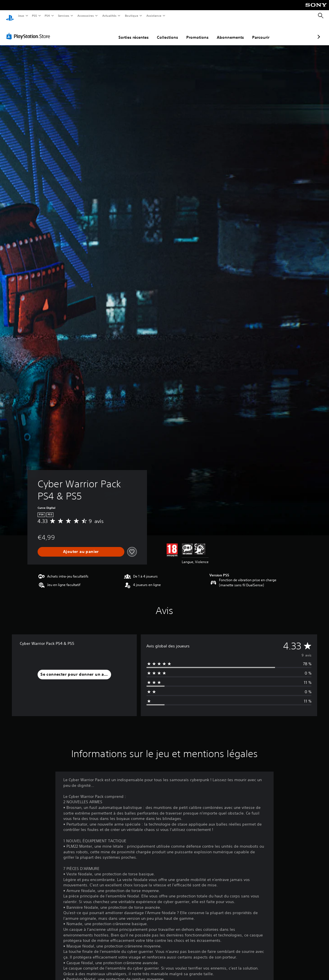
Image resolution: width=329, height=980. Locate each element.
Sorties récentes (104, 32)
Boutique (132, 16)
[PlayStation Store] (29, 31)
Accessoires (85, 16)
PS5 (35, 16)
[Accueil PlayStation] (10, 16)
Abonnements (200, 32)
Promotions (167, 32)
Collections (138, 32)
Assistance (154, 16)
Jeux (21, 16)
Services (63, 16)
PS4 (47, 16)
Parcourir (231, 32)
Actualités (110, 16)
